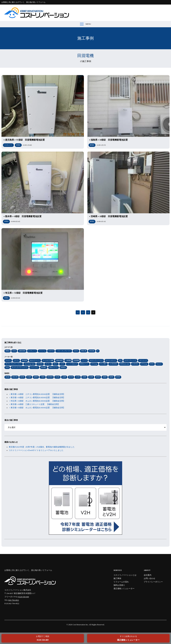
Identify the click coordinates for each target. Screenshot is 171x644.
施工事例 (117, 578)
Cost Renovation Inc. (81, 625)
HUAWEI (40, 364)
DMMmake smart (125, 364)
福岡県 (36, 377)
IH (98, 351)
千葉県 (43, 377)
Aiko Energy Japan (29, 364)
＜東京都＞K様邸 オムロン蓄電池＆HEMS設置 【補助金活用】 (37, 408)
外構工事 (84, 351)
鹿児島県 (50, 377)
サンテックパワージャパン (20, 367)
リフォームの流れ (121, 582)
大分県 (78, 377)
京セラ (56, 364)
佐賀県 (91, 377)
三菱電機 (68, 360)
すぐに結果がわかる (128, 638)
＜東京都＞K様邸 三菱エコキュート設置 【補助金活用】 (34, 404)
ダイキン (48, 364)
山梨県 (64, 377)
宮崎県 (84, 377)
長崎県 (105, 377)
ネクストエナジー (111, 360)
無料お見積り (119, 585)
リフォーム (42, 351)
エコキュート (32, 351)
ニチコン (16, 360)
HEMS (14, 351)
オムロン (8, 360)
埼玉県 (57, 377)
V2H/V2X (51, 351)
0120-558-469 (24, 597)
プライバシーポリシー (153, 582)
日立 (120, 360)
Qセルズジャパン (35, 360)
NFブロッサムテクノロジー (14, 364)
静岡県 (118, 377)
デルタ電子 (103, 364)
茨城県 (29, 377)
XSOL (7, 367)
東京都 (8, 377)
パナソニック (143, 360)
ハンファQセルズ (72, 364)
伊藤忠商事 (59, 360)
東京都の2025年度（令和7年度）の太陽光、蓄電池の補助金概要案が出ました (42, 447)
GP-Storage (144, 364)
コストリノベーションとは (125, 575)
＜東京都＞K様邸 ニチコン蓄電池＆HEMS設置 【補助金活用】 (37, 394)
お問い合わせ (149, 578)
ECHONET (135, 364)
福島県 (111, 377)
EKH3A (76, 351)
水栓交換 (92, 351)
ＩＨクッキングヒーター (64, 351)
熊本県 (22, 377)
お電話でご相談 (43, 638)
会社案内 (148, 575)
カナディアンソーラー (96, 360)
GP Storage (94, 364)
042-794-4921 (14, 600)
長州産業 (24, 360)
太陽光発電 (22, 351)
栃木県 (71, 377)
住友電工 (44, 367)
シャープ (84, 360)
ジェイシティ (34, 367)
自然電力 (63, 367)
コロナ (62, 364)
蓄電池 (8, 351)
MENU (85, 24)
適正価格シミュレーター (124, 589)
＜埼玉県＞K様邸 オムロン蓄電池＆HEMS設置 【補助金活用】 (37, 401)
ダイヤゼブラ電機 (48, 360)
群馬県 (98, 377)
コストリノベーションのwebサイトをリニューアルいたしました (36, 450)
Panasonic (159, 364)
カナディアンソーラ (130, 360)
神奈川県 (15, 377)
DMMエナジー (84, 364)
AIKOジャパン (53, 367)
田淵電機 (76, 360)
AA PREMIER (113, 364)
